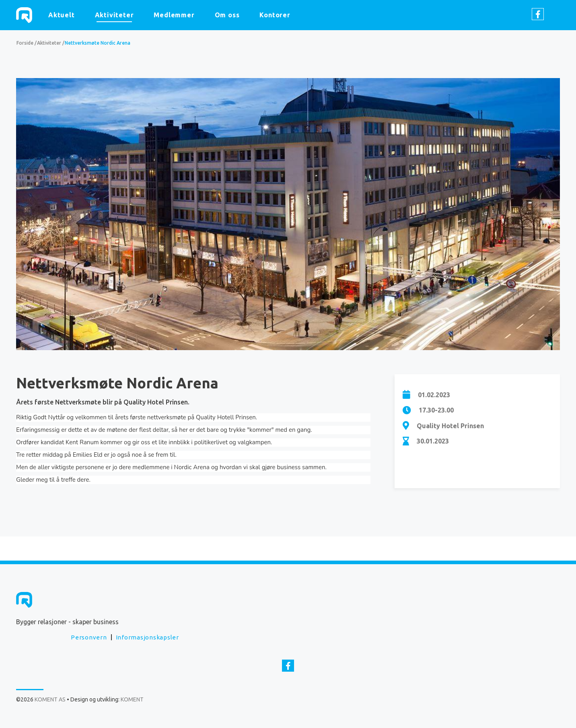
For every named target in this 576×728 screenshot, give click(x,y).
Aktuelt (62, 15)
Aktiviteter (114, 15)
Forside (25, 43)
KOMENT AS (24, 15)
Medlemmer (174, 15)
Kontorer (275, 15)
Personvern (89, 637)
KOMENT (132, 699)
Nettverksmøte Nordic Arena (98, 43)
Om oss (227, 15)
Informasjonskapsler (147, 637)
